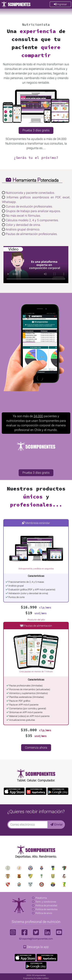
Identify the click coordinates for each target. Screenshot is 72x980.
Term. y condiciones (46, 902)
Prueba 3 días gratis (36, 130)
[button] (7, 108)
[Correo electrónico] (28, 825)
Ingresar (60, 4)
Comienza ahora (36, 748)
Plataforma (41, 898)
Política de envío (44, 913)
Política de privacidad (46, 906)
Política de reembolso (47, 909)
